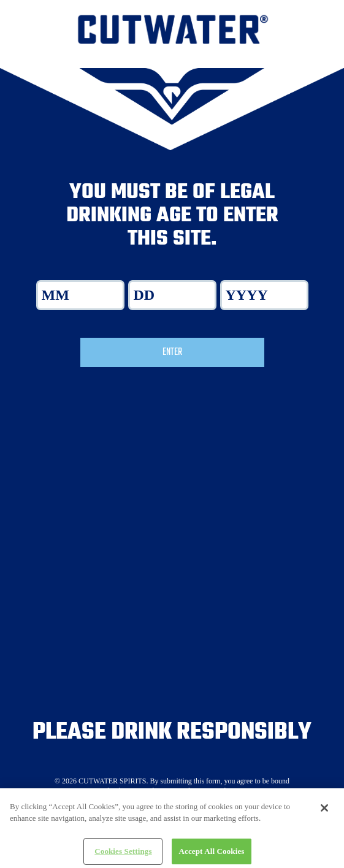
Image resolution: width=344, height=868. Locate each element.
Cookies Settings (123, 855)
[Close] (324, 812)
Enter (172, 352)
